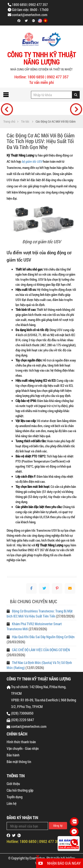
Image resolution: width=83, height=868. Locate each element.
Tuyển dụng (15, 797)
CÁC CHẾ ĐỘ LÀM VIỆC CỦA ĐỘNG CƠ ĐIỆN (41, 650)
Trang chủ (9, 122)
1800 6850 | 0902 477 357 (30, 5)
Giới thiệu (13, 784)
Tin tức (25, 122)
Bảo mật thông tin (19, 762)
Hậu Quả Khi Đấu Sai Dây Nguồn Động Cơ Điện (43, 637)
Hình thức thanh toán (21, 742)
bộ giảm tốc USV (32, 161)
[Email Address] (27, 826)
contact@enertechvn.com (30, 15)
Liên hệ (12, 803)
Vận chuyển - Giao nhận (23, 748)
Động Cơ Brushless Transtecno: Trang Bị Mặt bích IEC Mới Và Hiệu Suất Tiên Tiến (40, 614)
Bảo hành (13, 755)
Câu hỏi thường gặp (20, 790)
